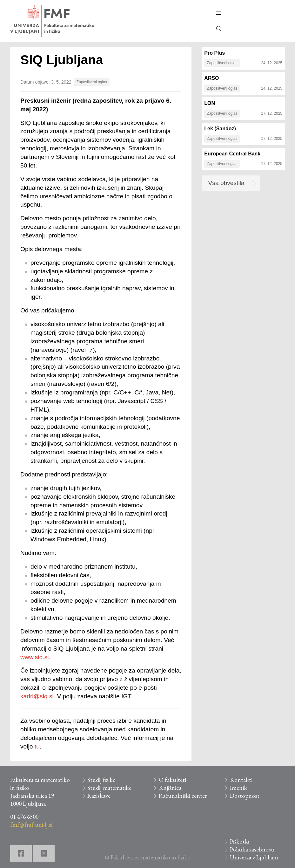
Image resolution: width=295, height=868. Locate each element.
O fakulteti (172, 780)
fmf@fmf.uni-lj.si (31, 825)
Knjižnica (170, 788)
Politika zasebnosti (252, 849)
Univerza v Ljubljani (254, 857)
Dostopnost (245, 796)
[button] (219, 13)
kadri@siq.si (37, 696)
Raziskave (99, 796)
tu (37, 746)
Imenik (238, 788)
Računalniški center (183, 796)
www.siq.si (35, 657)
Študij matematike (109, 788)
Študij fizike (101, 780)
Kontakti (241, 780)
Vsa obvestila (226, 183)
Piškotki (240, 841)
